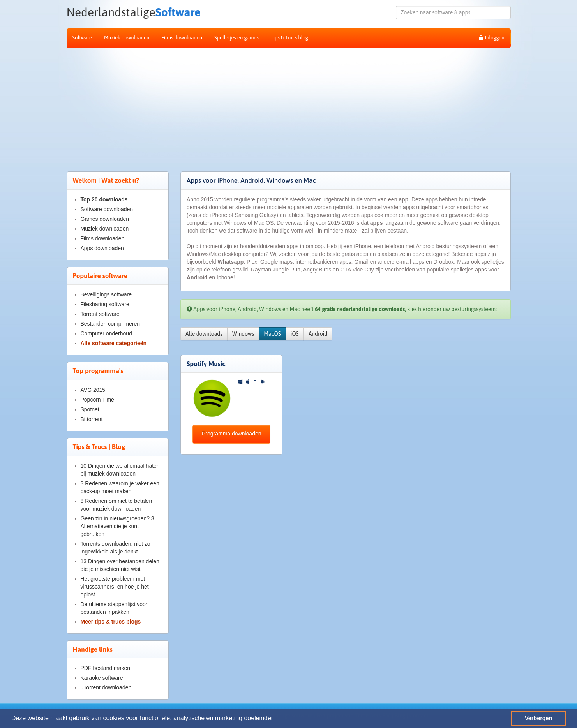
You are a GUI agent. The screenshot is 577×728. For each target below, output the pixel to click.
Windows (243, 334)
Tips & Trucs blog (289, 38)
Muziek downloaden (127, 38)
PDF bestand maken (106, 668)
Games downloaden (105, 219)
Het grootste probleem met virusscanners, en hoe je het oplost (115, 587)
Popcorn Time (97, 400)
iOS (295, 334)
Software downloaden (107, 209)
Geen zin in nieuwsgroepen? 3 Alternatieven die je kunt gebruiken (117, 526)
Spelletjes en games (236, 38)
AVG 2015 (93, 390)
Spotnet (90, 409)
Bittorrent (92, 419)
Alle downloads (204, 334)
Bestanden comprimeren (110, 324)
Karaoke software (102, 678)
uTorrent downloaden (106, 687)
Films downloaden (182, 38)
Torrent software (100, 314)
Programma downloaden (232, 434)
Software (134, 12)
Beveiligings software (106, 294)
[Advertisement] (289, 106)
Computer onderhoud (106, 333)
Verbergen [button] (538, 718)
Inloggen (491, 38)
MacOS (272, 334)
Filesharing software (105, 304)
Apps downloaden (102, 248)
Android (318, 334)
